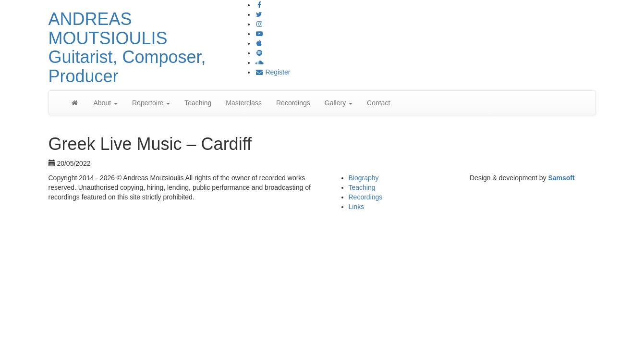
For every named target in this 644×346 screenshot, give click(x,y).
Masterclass (244, 103)
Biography (364, 178)
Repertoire (151, 103)
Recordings (293, 103)
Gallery (339, 103)
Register (273, 72)
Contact (378, 103)
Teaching (198, 103)
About (106, 103)
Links (357, 207)
